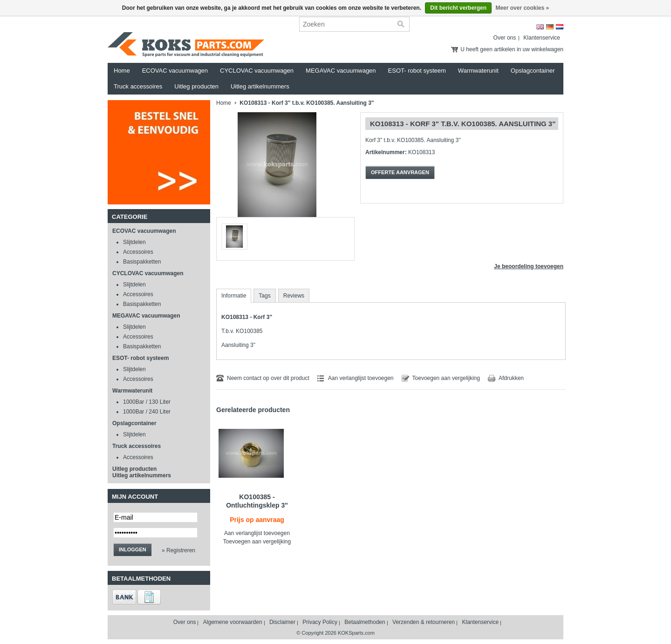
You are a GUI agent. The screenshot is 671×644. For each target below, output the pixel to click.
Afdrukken (511, 378)
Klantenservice (542, 38)
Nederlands (560, 27)
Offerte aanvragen (400, 172)
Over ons (505, 38)
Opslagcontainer (533, 71)
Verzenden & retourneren (424, 622)
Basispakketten (142, 262)
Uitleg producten (196, 86)
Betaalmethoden (365, 622)
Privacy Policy (320, 622)
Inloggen (133, 549)
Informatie (234, 296)
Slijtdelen (134, 242)
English (540, 27)
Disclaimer (282, 622)
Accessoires (138, 252)
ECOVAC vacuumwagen (175, 71)
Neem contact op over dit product (268, 378)
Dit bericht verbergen (458, 8)
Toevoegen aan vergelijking (446, 378)
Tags (264, 296)
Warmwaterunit (478, 71)
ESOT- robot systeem (417, 71)
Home (122, 71)
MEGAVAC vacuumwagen (341, 71)
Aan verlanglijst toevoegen (361, 378)
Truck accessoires (138, 86)
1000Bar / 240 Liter (147, 412)
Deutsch (550, 27)
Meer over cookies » (522, 8)
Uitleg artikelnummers (260, 86)
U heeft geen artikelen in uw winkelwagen (512, 49)
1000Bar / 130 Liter (147, 402)
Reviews (294, 296)
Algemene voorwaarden (233, 622)
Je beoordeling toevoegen (529, 266)
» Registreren (178, 550)
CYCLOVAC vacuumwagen (257, 71)
